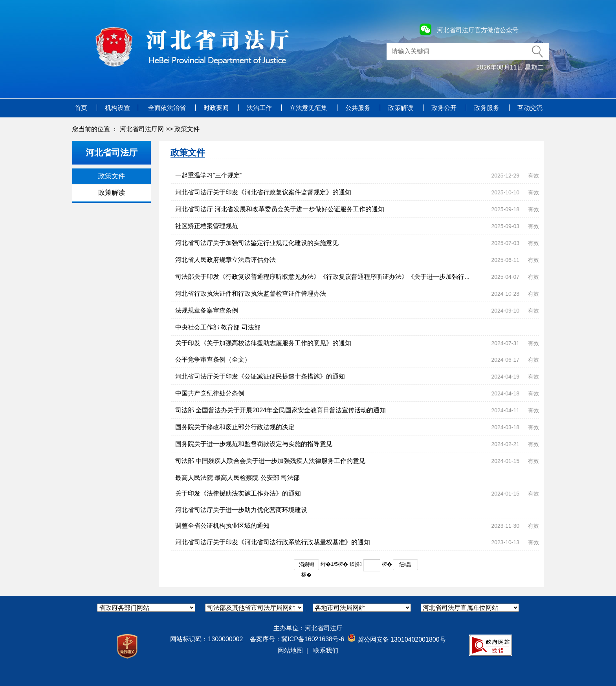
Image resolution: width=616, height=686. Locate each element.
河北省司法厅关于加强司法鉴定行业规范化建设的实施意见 (257, 243)
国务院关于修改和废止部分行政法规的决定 (235, 427)
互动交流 (530, 108)
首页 (82, 108)
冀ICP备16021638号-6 (313, 639)
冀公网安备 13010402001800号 (397, 639)
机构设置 (117, 108)
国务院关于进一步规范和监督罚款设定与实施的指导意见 (254, 444)
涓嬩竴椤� (307, 566)
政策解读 (401, 108)
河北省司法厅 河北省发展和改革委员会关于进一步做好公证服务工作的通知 (280, 209)
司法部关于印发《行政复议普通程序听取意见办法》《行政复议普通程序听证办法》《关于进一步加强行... (322, 277)
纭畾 (405, 564)
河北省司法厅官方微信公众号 (478, 30)
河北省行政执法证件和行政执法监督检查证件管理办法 (251, 294)
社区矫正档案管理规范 (207, 226)
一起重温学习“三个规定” (209, 175)
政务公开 (445, 108)
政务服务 (488, 108)
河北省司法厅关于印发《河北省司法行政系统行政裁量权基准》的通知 (273, 542)
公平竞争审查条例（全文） (213, 359)
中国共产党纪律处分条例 (210, 393)
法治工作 (260, 108)
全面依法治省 (168, 108)
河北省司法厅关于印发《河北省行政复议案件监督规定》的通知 (263, 192)
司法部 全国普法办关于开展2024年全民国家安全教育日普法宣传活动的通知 (280, 410)
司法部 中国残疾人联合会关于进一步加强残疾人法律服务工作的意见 (270, 461)
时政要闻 (217, 108)
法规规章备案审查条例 (207, 310)
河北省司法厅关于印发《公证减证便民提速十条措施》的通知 (260, 376)
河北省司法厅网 (142, 129)
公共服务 (359, 108)
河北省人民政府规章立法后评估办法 (225, 260)
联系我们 (326, 650)
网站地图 (290, 650)
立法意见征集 (309, 108)
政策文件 (187, 129)
